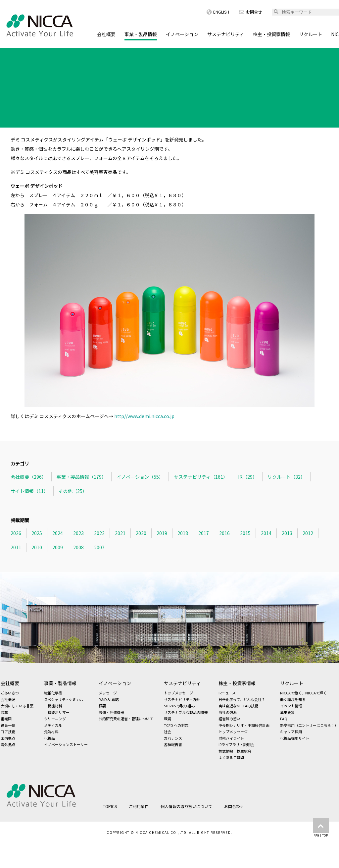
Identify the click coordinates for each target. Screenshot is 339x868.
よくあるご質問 (231, 757)
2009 (58, 547)
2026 (16, 533)
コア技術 (8, 732)
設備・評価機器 (111, 712)
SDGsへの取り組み (179, 706)
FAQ (284, 719)
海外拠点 (8, 744)
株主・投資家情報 (271, 34)
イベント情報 (291, 706)
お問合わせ (234, 806)
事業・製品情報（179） (81, 477)
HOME (10, 54)
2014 (266, 533)
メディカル (53, 725)
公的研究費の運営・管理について (126, 719)
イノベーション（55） (140, 477)
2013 (287, 533)
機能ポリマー (59, 712)
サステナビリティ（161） (201, 477)
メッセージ (108, 693)
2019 (162, 533)
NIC (335, 34)
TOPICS (36, 54)
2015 (245, 533)
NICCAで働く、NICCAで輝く (303, 693)
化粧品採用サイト (295, 738)
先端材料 (51, 732)
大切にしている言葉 (17, 706)
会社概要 (106, 34)
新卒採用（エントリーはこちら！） (309, 725)
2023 (78, 533)
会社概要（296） (28, 477)
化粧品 (49, 738)
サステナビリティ (226, 34)
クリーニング (55, 719)
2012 (308, 533)
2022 (99, 533)
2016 (224, 533)
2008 (78, 547)
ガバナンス (173, 738)
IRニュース (227, 693)
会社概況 (8, 699)
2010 (37, 547)
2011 (16, 547)
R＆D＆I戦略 (109, 699)
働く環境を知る (293, 699)
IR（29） (248, 477)
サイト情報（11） (29, 491)
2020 (141, 533)
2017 (204, 533)
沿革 (4, 712)
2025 (37, 533)
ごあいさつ (10, 693)
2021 (120, 533)
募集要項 (287, 712)
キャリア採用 (291, 732)
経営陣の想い (229, 719)
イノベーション (182, 34)
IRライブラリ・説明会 (236, 744)
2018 (183, 533)
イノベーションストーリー (66, 744)
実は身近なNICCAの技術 (238, 706)
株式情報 (226, 751)
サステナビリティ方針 (182, 699)
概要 (102, 706)
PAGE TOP (321, 828)
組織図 (6, 719)
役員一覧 (8, 725)
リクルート (311, 34)
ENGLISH (218, 12)
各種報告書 (173, 744)
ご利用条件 (139, 806)
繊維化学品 (53, 693)
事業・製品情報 (141, 34)
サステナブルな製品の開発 (186, 712)
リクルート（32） (286, 477)
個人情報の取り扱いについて (186, 806)
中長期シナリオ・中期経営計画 (244, 725)
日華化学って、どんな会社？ (242, 699)
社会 (168, 732)
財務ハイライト (231, 738)
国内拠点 (8, 738)
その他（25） (73, 491)
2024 (58, 533)
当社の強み (228, 712)
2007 (99, 547)
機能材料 (55, 706)
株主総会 (244, 751)
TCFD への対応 (176, 725)
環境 (168, 719)
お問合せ (250, 12)
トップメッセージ (178, 693)
